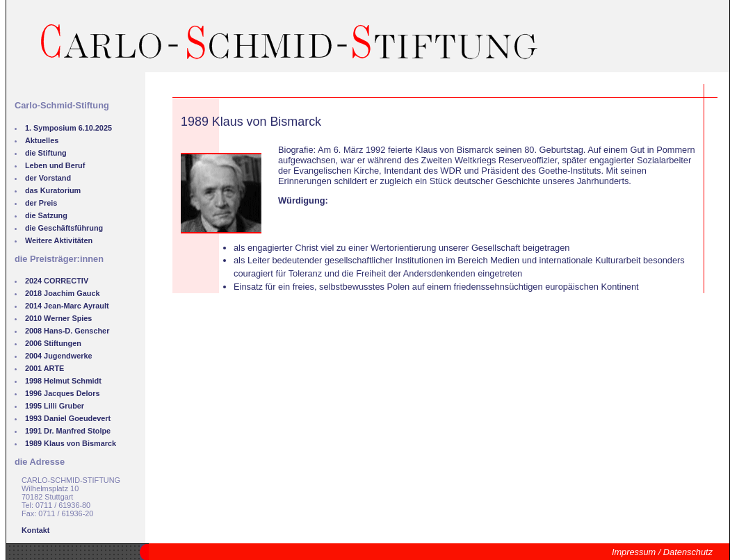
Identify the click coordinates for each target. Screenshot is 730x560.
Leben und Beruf (55, 165)
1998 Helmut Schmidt (63, 381)
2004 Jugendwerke (59, 356)
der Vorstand (48, 178)
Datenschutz (688, 552)
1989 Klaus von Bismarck (71, 443)
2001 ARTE (44, 368)
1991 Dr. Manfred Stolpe (68, 431)
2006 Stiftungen (53, 343)
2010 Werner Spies (59, 318)
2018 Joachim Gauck (63, 293)
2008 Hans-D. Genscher (67, 331)
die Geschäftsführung (64, 228)
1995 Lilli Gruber (55, 406)
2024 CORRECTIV (57, 281)
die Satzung (46, 215)
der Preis (41, 203)
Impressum (634, 552)
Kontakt (35, 530)
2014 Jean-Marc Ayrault (67, 306)
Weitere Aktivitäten (59, 240)
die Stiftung (46, 153)
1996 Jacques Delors (63, 393)
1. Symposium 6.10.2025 (68, 128)
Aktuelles (42, 140)
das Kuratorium (53, 190)
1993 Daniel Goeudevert (68, 418)
